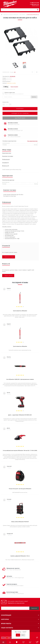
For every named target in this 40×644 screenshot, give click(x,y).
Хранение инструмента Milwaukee (11, 15)
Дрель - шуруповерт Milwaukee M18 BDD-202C (20, 415)
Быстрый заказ (20, 118)
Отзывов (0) (5, 163)
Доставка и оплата (13, 123)
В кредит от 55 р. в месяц (20, 113)
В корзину (20, 109)
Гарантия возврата (12, 584)
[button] (34, 3)
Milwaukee (13, 76)
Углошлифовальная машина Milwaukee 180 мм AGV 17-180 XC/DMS (20, 450)
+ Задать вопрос (8, 276)
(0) (15, 72)
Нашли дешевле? (14, 87)
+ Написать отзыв (9, 257)
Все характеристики (32, 141)
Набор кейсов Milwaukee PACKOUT (20, 522)
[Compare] (37, 72)
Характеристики (7, 153)
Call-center (9, 576)
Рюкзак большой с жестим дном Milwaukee (20, 489)
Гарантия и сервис (13, 135)
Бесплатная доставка (12, 592)
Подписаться (34, 608)
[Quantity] (7, 105)
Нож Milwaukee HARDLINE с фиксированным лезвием (20, 379)
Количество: (6, 102)
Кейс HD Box (22, 15)
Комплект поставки (8, 156)
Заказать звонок (35, 6)
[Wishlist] (32, 72)
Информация (6, 159)
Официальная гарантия (13, 568)
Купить (34, 97)
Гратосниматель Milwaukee (20, 311)
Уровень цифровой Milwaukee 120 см (20, 556)
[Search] (38, 10)
